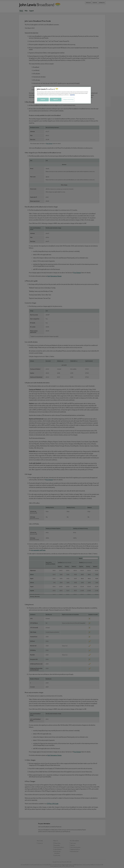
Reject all (56, 99)
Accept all (43, 99)
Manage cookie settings (68, 99)
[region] (63, 95)
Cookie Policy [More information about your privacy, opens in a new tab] (72, 95)
